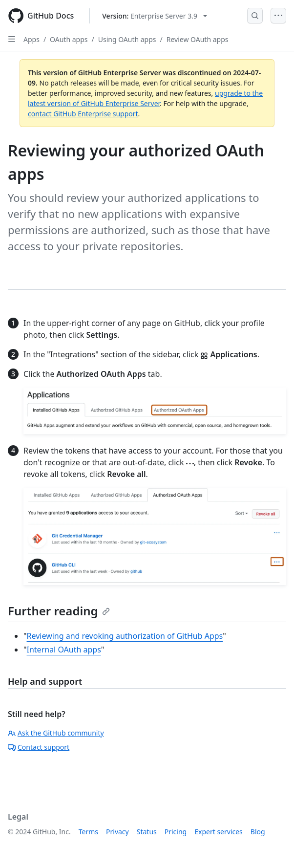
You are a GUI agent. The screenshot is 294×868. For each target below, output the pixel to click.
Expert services (219, 832)
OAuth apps (69, 39)
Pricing (176, 832)
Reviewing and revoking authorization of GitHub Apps (125, 636)
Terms (88, 832)
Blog (258, 832)
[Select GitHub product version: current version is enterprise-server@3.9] (155, 16)
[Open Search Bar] (255, 16)
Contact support (39, 747)
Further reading (59, 611)
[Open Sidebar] (12, 39)
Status (147, 832)
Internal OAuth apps (64, 650)
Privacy (117, 832)
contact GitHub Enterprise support (83, 114)
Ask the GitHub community (56, 733)
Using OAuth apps (127, 39)
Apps (31, 39)
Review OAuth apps (198, 39)
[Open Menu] (278, 16)
